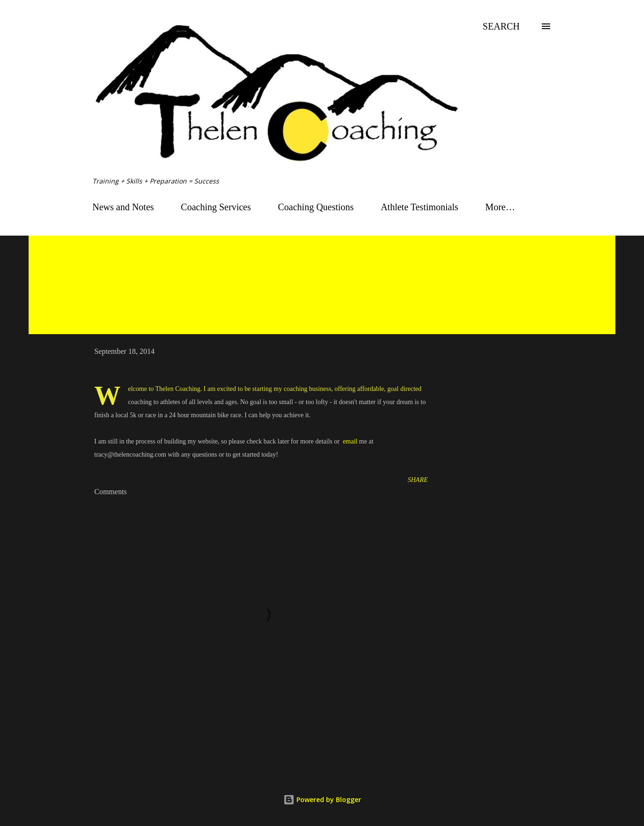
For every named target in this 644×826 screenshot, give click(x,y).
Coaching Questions (316, 207)
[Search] (501, 26)
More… (500, 207)
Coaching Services (216, 207)
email (350, 441)
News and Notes (123, 207)
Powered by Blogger (322, 799)
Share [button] (418, 480)
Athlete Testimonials (420, 207)
